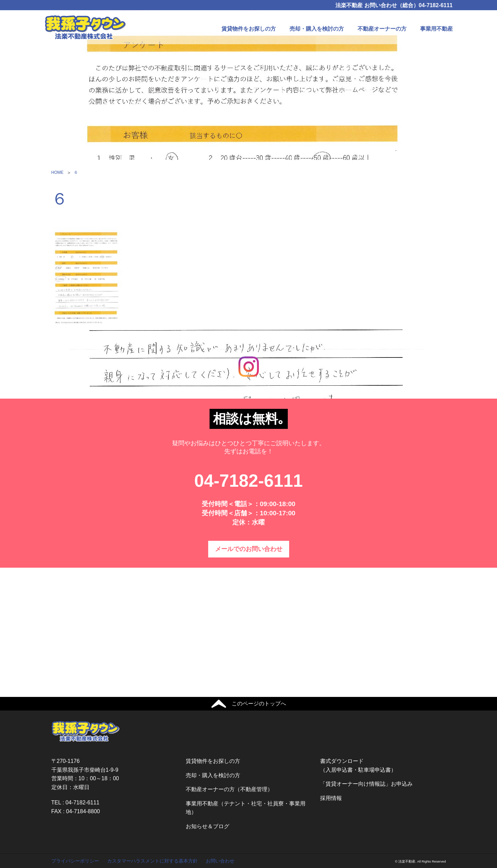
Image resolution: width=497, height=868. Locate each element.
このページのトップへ (259, 704)
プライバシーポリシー (75, 861)
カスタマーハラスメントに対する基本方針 (152, 861)
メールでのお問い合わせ (249, 549)
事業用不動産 (436, 29)
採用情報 (331, 798)
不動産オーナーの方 (382, 29)
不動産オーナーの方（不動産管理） (229, 789)
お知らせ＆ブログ (208, 826)
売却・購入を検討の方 (317, 29)
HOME (57, 172)
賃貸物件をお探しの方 (249, 29)
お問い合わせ (220, 861)
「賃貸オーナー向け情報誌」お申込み (366, 784)
